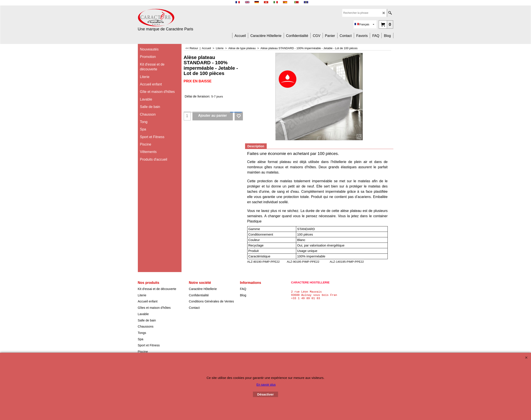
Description (256, 146)
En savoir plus (266, 385)
